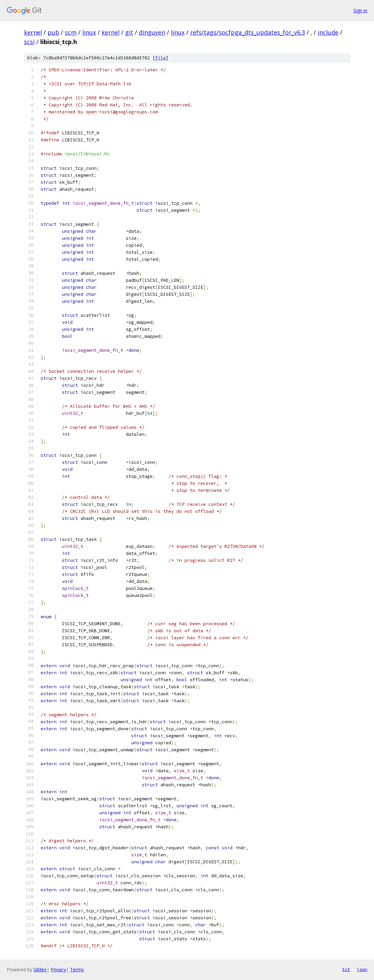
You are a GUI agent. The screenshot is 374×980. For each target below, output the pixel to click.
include (328, 32)
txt (346, 969)
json (362, 969)
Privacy (58, 969)
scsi (29, 42)
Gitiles (40, 969)
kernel (33, 32)
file (161, 58)
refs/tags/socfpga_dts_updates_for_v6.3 (248, 32)
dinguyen (152, 32)
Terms (77, 969)
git (129, 32)
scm (71, 32)
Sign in (360, 11)
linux (89, 32)
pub (53, 32)
